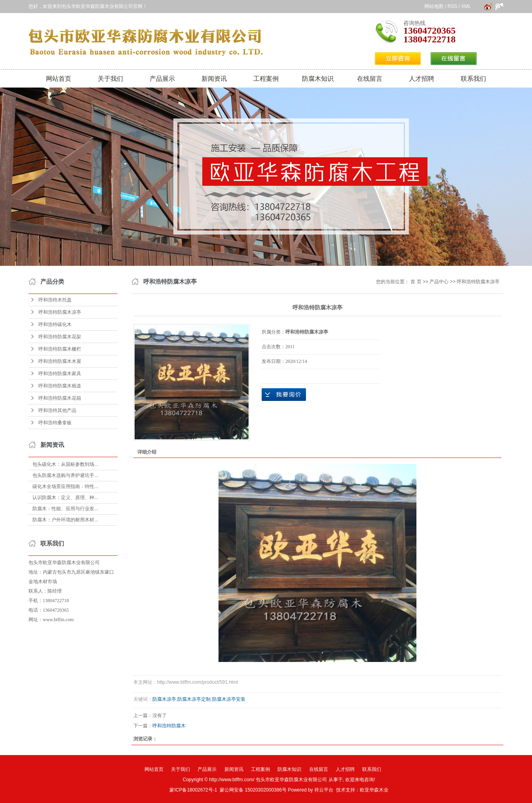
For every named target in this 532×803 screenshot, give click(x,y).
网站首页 (59, 79)
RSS (452, 6)
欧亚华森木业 (374, 790)
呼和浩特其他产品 (57, 410)
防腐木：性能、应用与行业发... (65, 509)
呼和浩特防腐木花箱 (60, 398)
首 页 (416, 282)
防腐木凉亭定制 (194, 699)
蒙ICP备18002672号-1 (193, 790)
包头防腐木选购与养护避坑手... (65, 475)
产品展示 (162, 79)
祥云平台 (324, 790)
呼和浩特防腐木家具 (60, 374)
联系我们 (473, 79)
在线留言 (370, 79)
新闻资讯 (214, 79)
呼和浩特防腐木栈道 (60, 386)
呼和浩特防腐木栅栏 (60, 349)
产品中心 (439, 282)
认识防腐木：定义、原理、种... (65, 498)
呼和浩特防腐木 (169, 726)
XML (466, 6)
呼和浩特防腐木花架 (60, 337)
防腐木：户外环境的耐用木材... (65, 520)
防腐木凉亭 (164, 699)
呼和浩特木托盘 (55, 300)
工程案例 (266, 79)
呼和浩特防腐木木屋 (60, 361)
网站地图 (434, 6)
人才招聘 (422, 79)
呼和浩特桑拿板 (55, 423)
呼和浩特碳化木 (55, 324)
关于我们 (110, 79)
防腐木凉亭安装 (229, 699)
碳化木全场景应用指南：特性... (65, 486)
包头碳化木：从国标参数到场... (65, 464)
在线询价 (284, 395)
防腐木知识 (318, 79)
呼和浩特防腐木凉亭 (60, 312)
